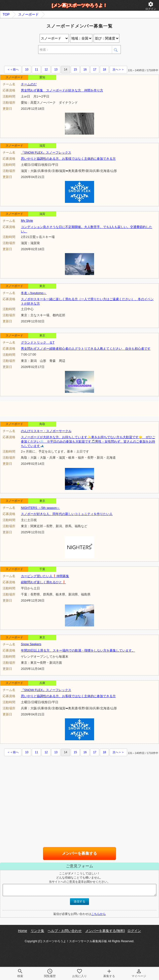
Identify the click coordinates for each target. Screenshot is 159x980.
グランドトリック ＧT (38, 342)
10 (27, 69)
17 (95, 69)
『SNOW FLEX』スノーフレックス (46, 153)
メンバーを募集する (79, 853)
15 (75, 69)
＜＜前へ (13, 69)
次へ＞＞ (118, 69)
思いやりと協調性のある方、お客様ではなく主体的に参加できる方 (68, 159)
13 (56, 69)
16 (85, 69)
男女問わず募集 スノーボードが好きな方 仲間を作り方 (62, 90)
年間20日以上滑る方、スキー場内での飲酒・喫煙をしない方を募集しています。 (78, 650)
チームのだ (29, 84)
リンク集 (37, 931)
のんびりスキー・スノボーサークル (46, 431)
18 (104, 69)
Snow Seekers (31, 644)
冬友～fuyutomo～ (34, 293)
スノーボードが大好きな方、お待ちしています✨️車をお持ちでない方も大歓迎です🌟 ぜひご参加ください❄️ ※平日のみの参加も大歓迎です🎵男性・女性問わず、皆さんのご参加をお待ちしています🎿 (88, 441)
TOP (6, 14)
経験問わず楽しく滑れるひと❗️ (43, 582)
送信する (79, 901)
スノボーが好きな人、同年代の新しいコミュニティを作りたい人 (67, 514)
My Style (27, 221)
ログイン (151, 6)
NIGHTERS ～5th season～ (40, 508)
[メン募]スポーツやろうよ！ (79, 5)
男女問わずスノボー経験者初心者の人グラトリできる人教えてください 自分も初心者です (86, 349)
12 (46, 69)
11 (36, 69)
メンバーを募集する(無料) (105, 931)
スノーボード (28, 14)
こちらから (98, 914)
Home (22, 931)
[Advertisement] (57, 61)
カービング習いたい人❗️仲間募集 (45, 576)
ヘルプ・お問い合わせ (65, 931)
